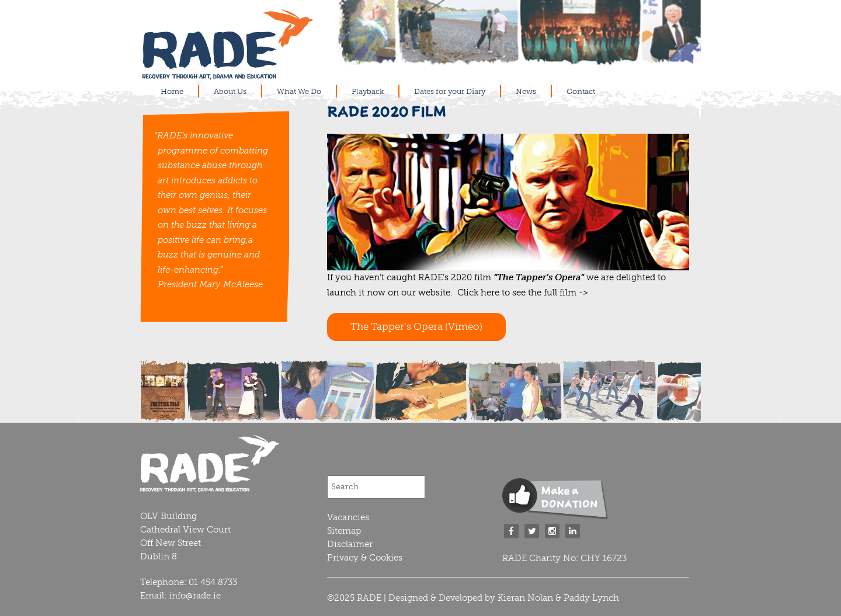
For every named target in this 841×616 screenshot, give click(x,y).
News (526, 91)
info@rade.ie (195, 596)
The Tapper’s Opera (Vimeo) (416, 326)
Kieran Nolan (525, 598)
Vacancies (348, 517)
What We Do (299, 91)
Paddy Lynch (591, 598)
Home (172, 91)
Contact (581, 91)
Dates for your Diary (450, 91)
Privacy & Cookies (365, 558)
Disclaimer (350, 544)
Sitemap (344, 531)
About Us (230, 91)
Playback (368, 91)
